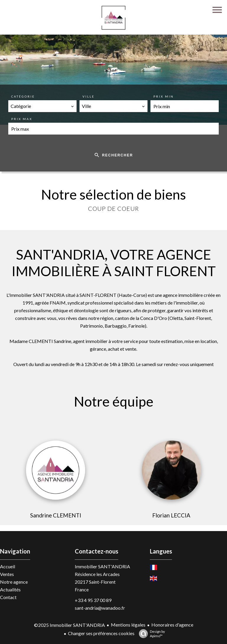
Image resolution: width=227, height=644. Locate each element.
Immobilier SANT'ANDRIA (102, 566)
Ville (89, 96)
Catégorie (23, 96)
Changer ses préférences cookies (101, 633)
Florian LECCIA (171, 515)
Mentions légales (128, 625)
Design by (150, 634)
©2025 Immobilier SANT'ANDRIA (69, 625)
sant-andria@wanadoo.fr (100, 608)
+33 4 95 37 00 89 (93, 600)
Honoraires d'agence (172, 625)
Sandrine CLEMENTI (56, 515)
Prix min (164, 96)
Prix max (22, 119)
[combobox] (42, 106)
